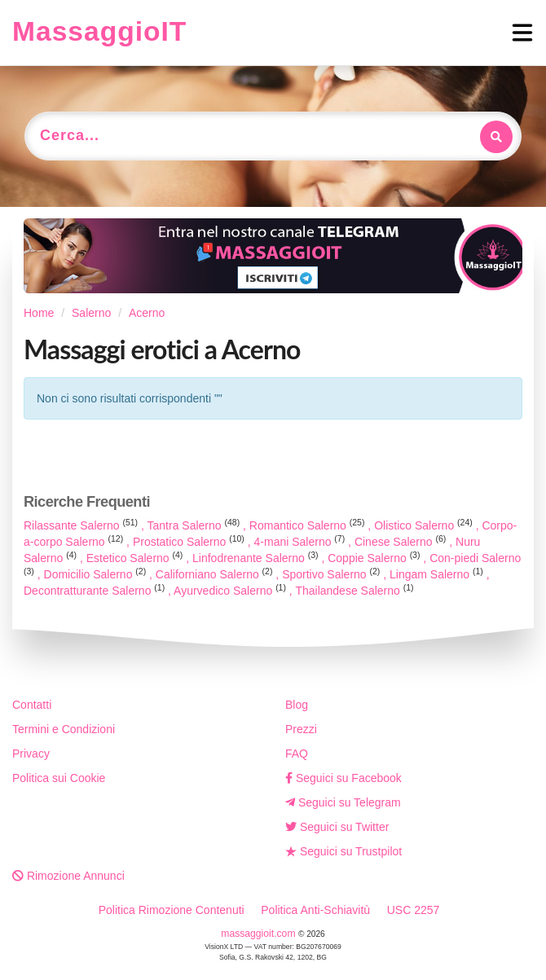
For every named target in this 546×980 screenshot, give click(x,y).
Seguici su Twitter (337, 827)
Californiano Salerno (216, 574)
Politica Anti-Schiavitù (315, 910)
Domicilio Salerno (97, 574)
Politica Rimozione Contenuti (172, 910)
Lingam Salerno (438, 574)
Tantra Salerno (196, 525)
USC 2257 (414, 910)
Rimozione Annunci (68, 876)
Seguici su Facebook (343, 778)
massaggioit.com (260, 934)
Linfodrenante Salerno (257, 558)
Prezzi (301, 729)
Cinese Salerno (402, 542)
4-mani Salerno (302, 542)
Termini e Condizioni (64, 729)
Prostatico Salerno (190, 542)
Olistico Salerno (425, 525)
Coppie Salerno (375, 558)
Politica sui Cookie (59, 778)
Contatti (32, 705)
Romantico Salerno (309, 525)
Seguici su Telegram (343, 802)
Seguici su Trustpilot (343, 851)
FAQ (297, 754)
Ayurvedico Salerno (231, 591)
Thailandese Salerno (354, 591)
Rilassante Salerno (82, 525)
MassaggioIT (99, 31)
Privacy (31, 754)
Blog (297, 705)
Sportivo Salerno (332, 574)
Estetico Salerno (136, 558)
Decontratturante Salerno (96, 591)
